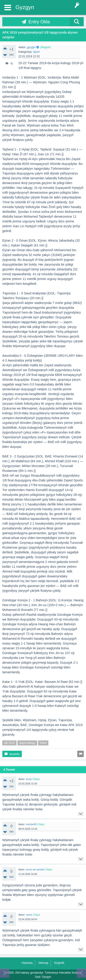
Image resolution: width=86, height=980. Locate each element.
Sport (36, 52)
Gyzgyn (25, 7)
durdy (29, 779)
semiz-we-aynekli (35, 869)
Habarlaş (27, 963)
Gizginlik (59, 963)
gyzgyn (31, 47)
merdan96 (31, 824)
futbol (43, 743)
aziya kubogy (27, 743)
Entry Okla (39, 22)
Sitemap (43, 963)
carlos (29, 915)
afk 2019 (9, 743)
